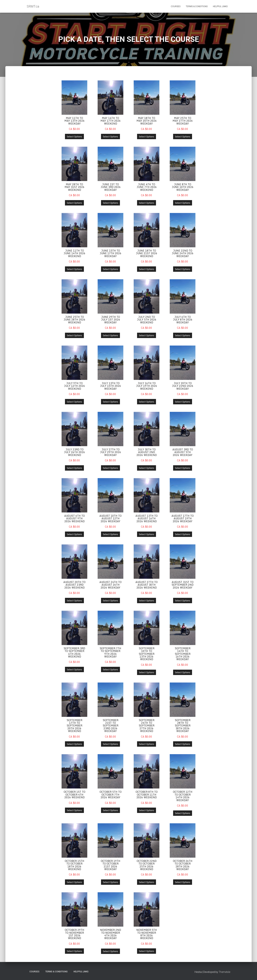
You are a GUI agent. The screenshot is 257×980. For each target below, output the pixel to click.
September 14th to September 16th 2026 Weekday (183, 654)
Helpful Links (220, 6)
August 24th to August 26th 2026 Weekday (110, 585)
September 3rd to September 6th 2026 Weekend (74, 653)
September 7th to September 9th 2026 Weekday (110, 653)
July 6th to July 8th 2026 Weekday (183, 320)
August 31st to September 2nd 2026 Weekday (183, 585)
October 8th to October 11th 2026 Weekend (147, 795)
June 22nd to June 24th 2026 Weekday (183, 254)
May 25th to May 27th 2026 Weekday (183, 121)
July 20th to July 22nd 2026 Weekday (183, 386)
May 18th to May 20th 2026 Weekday (147, 121)
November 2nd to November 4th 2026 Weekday (111, 935)
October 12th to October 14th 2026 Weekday (183, 797)
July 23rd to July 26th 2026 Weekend (74, 452)
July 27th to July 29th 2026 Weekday (110, 452)
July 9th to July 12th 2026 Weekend (74, 386)
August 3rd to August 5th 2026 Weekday (183, 452)
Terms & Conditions (197, 6)
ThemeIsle (224, 972)
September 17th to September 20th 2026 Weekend (75, 726)
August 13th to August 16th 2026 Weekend (147, 519)
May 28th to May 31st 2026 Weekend (75, 187)
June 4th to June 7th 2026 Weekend (147, 187)
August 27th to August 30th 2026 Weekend (147, 585)
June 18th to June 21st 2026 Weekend (147, 253)
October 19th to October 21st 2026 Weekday (111, 866)
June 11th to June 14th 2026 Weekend (74, 253)
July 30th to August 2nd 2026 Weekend (147, 452)
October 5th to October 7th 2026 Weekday (111, 795)
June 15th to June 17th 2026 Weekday (110, 254)
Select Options (74, 137)
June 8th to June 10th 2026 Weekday (183, 187)
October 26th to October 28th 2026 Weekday (183, 866)
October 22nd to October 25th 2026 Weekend (147, 866)
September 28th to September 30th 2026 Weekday (183, 726)
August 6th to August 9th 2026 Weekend (75, 519)
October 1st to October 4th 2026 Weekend (75, 795)
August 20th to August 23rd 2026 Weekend (74, 585)
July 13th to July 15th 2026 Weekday (110, 386)
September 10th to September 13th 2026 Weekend (147, 654)
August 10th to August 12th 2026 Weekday (110, 519)
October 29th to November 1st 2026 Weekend (75, 935)
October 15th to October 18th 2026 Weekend (75, 866)
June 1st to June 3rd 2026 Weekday (111, 187)
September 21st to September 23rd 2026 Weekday (111, 726)
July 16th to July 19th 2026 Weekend (147, 386)
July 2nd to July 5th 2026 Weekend (147, 320)
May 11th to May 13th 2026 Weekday (75, 121)
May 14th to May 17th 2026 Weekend (111, 121)
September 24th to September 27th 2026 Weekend (147, 726)
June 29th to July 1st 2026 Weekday (111, 320)
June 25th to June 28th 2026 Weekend (74, 320)
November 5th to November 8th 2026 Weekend (147, 935)
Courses (176, 6)
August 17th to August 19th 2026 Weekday (183, 519)
